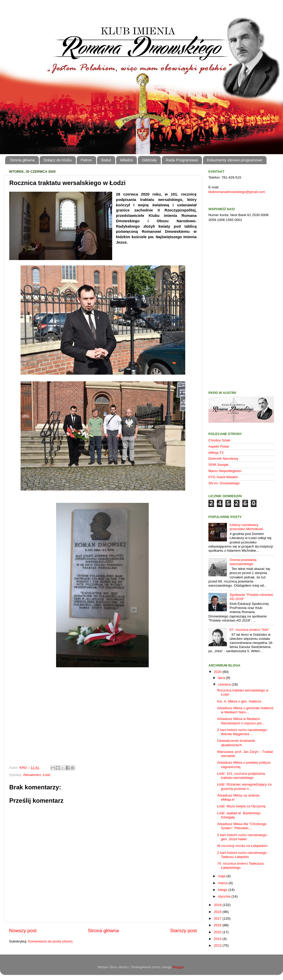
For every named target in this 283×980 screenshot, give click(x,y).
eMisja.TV (216, 453)
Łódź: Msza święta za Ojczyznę (241, 806)
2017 (218, 918)
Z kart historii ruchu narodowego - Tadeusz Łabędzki (243, 855)
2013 (218, 945)
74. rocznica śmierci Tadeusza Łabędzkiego (240, 866)
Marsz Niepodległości (225, 471)
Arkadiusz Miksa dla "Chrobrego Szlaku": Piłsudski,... (242, 826)
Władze (126, 160)
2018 (218, 912)
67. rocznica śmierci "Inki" (249, 630)
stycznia (225, 896)
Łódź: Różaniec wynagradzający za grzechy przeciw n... (244, 786)
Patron (86, 160)
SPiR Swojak (218, 465)
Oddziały (149, 160)
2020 (218, 672)
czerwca (225, 684)
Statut (106, 160)
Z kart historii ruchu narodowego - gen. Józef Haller (243, 837)
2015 (218, 932)
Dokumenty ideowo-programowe (235, 160)
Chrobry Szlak (219, 440)
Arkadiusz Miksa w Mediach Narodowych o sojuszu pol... (241, 721)
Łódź (47, 775)
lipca (222, 678)
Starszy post (183, 931)
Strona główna (22, 160)
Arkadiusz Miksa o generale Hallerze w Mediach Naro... (245, 710)
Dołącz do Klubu (58, 160)
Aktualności (32, 775)
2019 (218, 905)
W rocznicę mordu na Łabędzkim (242, 846)
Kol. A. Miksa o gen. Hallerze (239, 701)
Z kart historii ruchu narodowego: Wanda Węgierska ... (242, 732)
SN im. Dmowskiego (224, 483)
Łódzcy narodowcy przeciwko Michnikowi (246, 527)
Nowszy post (23, 931)
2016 (218, 925)
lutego (223, 890)
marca (223, 883)
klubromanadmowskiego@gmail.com (237, 192)
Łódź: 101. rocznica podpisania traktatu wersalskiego (241, 776)
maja (222, 876)
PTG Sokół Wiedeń (223, 477)
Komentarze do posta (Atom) (50, 941)
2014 (218, 939)
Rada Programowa (182, 160)
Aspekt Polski (219, 446)
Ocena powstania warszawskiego (243, 562)
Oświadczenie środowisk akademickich (236, 743)
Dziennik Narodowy (223, 459)
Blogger (178, 967)
